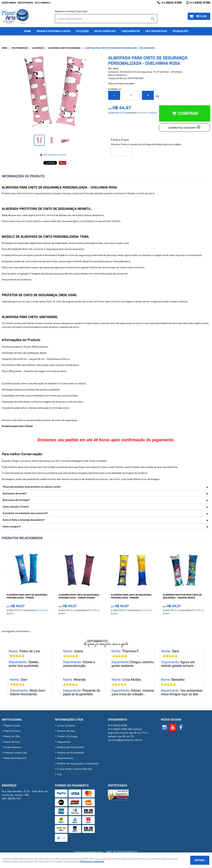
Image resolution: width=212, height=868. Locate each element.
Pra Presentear (156, 31)
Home (28, 31)
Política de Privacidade (71, 753)
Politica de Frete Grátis (71, 747)
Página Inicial (12, 725)
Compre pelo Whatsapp (182, 128)
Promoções (180, 31)
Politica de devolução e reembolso (78, 763)
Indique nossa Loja (15, 753)
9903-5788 (171, 3)
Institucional (12, 720)
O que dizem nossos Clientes (74, 769)
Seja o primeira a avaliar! (121, 83)
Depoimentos (65, 758)
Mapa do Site (12, 736)
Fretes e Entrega (67, 736)
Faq (59, 774)
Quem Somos (9, 3)
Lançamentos (130, 31)
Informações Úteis (69, 720)
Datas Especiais (105, 31)
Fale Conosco (42, 3)
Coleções (82, 31)
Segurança (64, 742)
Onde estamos (13, 747)
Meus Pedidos (25, 3)
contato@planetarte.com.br (125, 740)
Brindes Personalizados (53, 31)
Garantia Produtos (15, 758)
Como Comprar (66, 725)
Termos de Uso (66, 731)
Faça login (82, 11)
